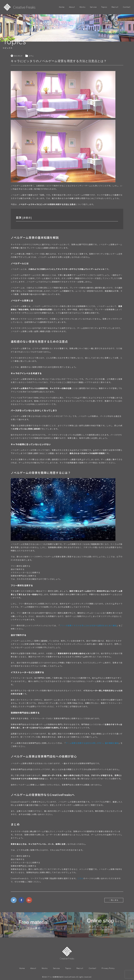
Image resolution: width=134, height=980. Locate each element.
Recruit (115, 7)
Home (62, 7)
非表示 (27, 218)
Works (82, 7)
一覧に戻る (114, 900)
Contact (127, 7)
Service (93, 7)
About (72, 7)
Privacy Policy (108, 968)
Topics (104, 7)
